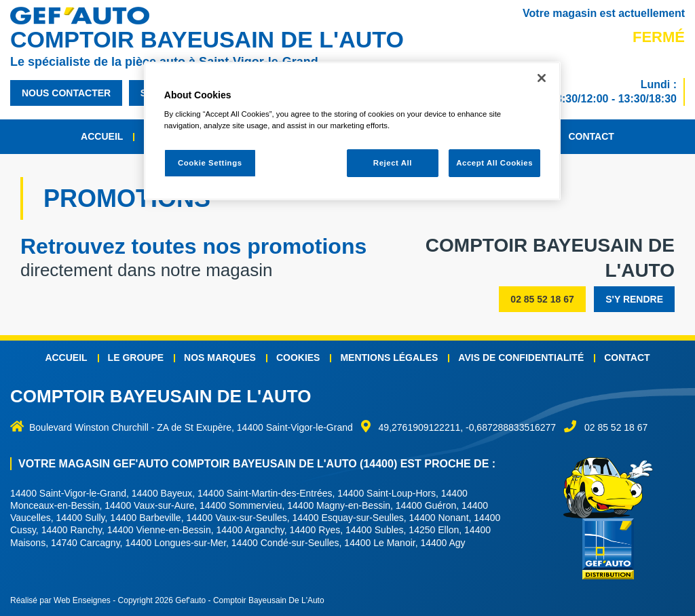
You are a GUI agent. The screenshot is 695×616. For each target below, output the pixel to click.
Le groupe (136, 358)
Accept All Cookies (494, 163)
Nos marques (220, 358)
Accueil (102, 136)
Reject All (393, 163)
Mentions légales (389, 358)
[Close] (542, 78)
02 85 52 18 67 (542, 299)
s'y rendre (634, 299)
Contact (591, 136)
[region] (352, 131)
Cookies (298, 358)
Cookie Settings (210, 163)
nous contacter (66, 93)
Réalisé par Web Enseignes (60, 600)
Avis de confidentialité (521, 358)
